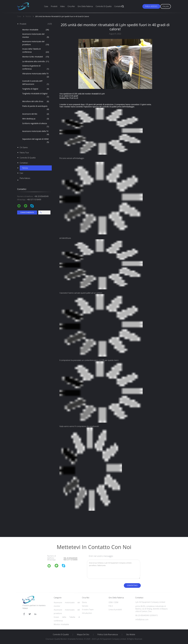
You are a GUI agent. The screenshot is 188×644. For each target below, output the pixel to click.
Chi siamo (24, 147)
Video (62, 6)
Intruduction (87, 613)
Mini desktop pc (36, 119)
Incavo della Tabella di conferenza (36, 51)
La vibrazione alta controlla (36, 61)
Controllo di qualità (104, 6)
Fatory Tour (24, 153)
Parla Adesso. (151, 6)
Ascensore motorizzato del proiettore (36, 43)
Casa (46, 6)
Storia (84, 602)
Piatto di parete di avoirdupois (36, 108)
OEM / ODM (113, 602)
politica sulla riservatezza (108, 635)
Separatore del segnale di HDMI (36, 141)
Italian (166, 6)
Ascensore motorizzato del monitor (36, 36)
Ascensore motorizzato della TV (36, 133)
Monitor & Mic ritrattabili (36, 57)
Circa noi (71, 6)
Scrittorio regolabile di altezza (36, 125)
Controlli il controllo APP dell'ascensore (36, 83)
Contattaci (24, 163)
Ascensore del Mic (36, 114)
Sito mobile (131, 635)
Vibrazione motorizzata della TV (36, 75)
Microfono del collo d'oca (36, 101)
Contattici (118, 6)
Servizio (85, 606)
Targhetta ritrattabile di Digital (36, 95)
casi (21, 173)
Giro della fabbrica (85, 6)
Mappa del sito (83, 635)
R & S (111, 606)
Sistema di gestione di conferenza (36, 67)
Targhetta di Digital (36, 89)
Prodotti (54, 6)
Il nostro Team (88, 609)
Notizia (25, 168)
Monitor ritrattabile (36, 30)
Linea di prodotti (115, 609)
